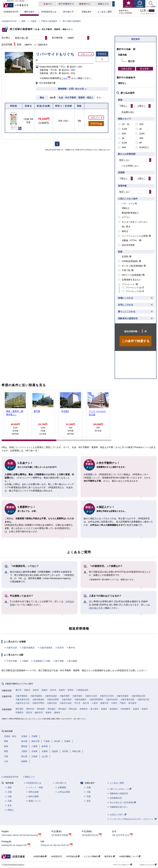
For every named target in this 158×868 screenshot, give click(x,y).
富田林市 (114, 709)
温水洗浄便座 (128, 245)
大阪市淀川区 (143, 700)
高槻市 (45, 690)
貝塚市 (104, 709)
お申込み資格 (64, 792)
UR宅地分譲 (73, 856)
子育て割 (126, 270)
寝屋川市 (104, 703)
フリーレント (128, 284)
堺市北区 (73, 709)
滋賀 (10, 787)
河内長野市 (125, 709)
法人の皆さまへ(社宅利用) (123, 802)
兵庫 (10, 801)
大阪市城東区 (46, 648)
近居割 (125, 257)
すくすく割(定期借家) (132, 266)
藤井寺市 (39, 713)
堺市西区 (52, 709)
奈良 (10, 805)
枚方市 (86, 703)
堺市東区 (41, 709)
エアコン (126, 217)
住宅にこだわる (126, 305)
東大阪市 (132, 703)
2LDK (142, 134)
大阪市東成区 (38, 700)
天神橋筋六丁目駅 (42, 661)
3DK (141, 138)
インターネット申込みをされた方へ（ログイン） (133, 819)
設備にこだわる (126, 298)
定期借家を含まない (132, 280)
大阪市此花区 (51, 696)
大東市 (114, 703)
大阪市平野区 (38, 703)
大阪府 (33, 21)
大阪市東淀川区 (23, 700)
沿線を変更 (127, 69)
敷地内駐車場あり (130, 213)
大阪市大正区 (91, 696)
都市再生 (110, 856)
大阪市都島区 (28, 648)
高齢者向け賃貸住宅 (128, 318)
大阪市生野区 (53, 700)
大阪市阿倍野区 (96, 700)
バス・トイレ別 (129, 203)
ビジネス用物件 (92, 856)
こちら (64, 78)
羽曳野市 (20, 713)
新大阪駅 (73, 661)
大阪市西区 (65, 696)
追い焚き (126, 227)
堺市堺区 (20, 709)
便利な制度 (34, 792)
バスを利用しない (130, 166)
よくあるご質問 (117, 783)
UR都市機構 (40, 856)
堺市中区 (30, 709)
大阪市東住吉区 (128, 700)
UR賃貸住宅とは (34, 783)
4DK (124, 147)
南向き (125, 231)
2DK (124, 134)
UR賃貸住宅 (56, 856)
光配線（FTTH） (130, 240)
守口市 (77, 703)
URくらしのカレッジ (120, 789)
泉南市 (49, 713)
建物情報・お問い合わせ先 (71, 89)
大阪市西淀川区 (138, 696)
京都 (10, 792)
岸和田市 (84, 709)
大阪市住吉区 (112, 700)
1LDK (124, 129)
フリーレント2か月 (135, 291)
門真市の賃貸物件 (49, 21)
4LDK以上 (144, 147)
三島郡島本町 (82, 690)
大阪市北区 (12, 648)
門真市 (123, 703)
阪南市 (57, 713)
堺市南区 (62, 709)
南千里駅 (59, 661)
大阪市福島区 (36, 696)
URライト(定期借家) (132, 275)
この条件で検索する (136, 341)
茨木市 (53, 690)
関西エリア (30, 777)
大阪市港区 (77, 696)
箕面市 (62, 690)
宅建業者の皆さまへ (119, 807)
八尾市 (95, 703)
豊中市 (72, 648)
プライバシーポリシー (122, 865)
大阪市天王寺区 (107, 696)
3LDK (124, 143)
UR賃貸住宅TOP (9, 21)
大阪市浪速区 (123, 696)
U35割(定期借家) (130, 261)
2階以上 (126, 208)
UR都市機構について (130, 856)
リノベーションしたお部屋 (135, 236)
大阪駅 (25, 661)
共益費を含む (128, 112)
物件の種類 (34, 796)
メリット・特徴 (36, 787)
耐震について (35, 801)
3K (123, 138)
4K (141, 143)
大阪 (10, 796)
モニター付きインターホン (135, 222)
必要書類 (62, 787)
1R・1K (126, 124)
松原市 (136, 709)
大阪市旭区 (67, 700)
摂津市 (71, 690)
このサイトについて (148, 865)
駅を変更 (145, 69)
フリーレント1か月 (135, 288)
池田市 (27, 690)
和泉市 (145, 709)
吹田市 (61, 648)
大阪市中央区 (66, 703)
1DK (141, 124)
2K (141, 129)
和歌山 (11, 810)
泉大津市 (94, 709)
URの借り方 (95, 608)
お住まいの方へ (118, 815)
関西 (23, 21)
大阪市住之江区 (23, 703)
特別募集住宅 (116, 798)
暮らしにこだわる (127, 312)
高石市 (29, 713)
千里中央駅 (12, 661)
